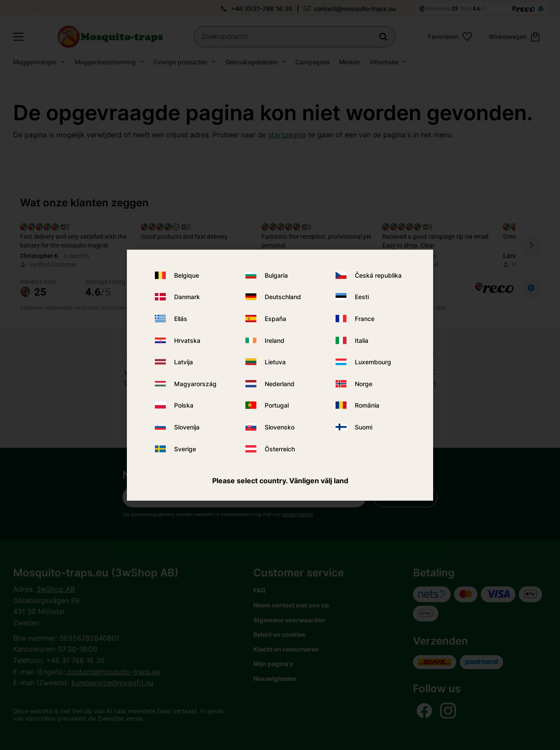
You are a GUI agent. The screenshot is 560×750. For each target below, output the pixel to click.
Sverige (185, 448)
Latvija (184, 362)
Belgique (187, 275)
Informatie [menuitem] (384, 62)
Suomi (364, 427)
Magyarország (195, 384)
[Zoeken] (383, 37)
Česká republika (378, 275)
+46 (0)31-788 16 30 (262, 9)
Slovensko (280, 427)
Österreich (280, 448)
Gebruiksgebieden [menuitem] (252, 62)
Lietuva (275, 362)
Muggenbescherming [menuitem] (105, 62)
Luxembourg (373, 362)
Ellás (181, 319)
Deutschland (283, 297)
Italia (362, 340)
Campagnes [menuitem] (313, 62)
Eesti (362, 297)
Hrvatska (187, 340)
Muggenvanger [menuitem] (35, 62)
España (275, 319)
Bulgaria (276, 275)
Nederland (280, 384)
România (367, 405)
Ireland (275, 340)
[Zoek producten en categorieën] (295, 37)
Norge (364, 384)
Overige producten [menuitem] (180, 62)
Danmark (187, 297)
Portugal (277, 405)
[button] (18, 37)
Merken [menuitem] (350, 62)
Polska (184, 405)
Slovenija (187, 427)
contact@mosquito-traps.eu (355, 9)
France (365, 319)
